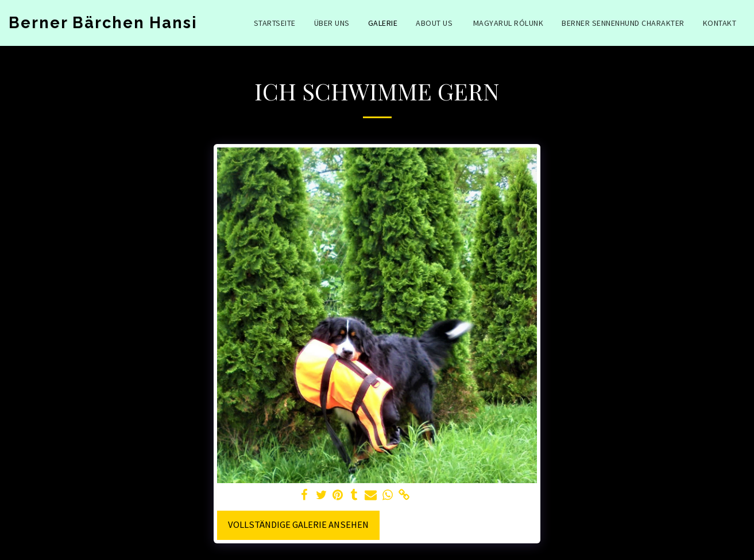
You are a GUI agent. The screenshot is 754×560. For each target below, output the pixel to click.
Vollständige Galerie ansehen (298, 525)
